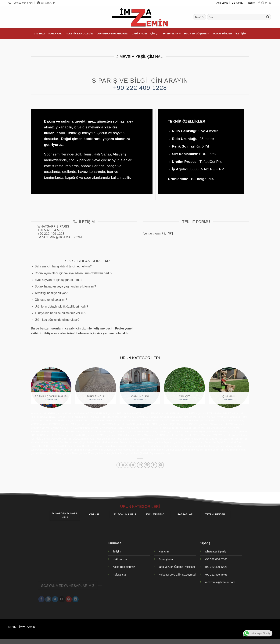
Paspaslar (172, 34)
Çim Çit (155, 34)
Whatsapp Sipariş (215, 552)
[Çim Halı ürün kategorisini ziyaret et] (229, 388)
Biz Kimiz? (238, 3)
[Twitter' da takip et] (266, 3)
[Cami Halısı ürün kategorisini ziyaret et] (140, 388)
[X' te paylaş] (126, 465)
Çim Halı (39, 34)
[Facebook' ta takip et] (259, 3)
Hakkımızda (120, 559)
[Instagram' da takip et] (263, 3)
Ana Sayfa (222, 3)
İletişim (251, 3)
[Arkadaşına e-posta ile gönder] (140, 465)
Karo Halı (55, 34)
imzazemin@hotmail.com (220, 582)
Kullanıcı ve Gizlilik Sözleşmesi (177, 575)
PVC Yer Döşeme (197, 34)
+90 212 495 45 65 (216, 575)
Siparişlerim (166, 559)
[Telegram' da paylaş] (161, 465)
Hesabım (164, 552)
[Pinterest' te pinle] (147, 465)
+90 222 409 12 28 (216, 567)
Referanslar (120, 575)
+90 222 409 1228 (140, 88)
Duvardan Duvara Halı (112, 34)
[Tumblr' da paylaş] (154, 465)
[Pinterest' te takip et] (69, 599)
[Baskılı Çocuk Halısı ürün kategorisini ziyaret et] (51, 388)
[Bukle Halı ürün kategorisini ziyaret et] (96, 388)
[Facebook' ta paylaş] (120, 465)
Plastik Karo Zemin (79, 34)
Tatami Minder (222, 34)
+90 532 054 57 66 (216, 559)
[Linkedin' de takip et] (75, 599)
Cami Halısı (139, 34)
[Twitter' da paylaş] (133, 465)
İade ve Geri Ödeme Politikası (177, 567)
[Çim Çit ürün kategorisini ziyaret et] (184, 388)
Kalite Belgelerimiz (124, 567)
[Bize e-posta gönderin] (270, 3)
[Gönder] (268, 17)
